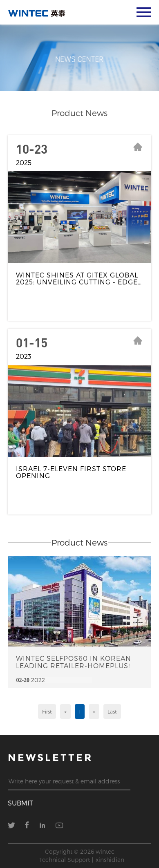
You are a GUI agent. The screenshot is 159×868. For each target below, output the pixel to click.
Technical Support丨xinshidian (82, 860)
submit (20, 803)
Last (112, 711)
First (47, 711)
